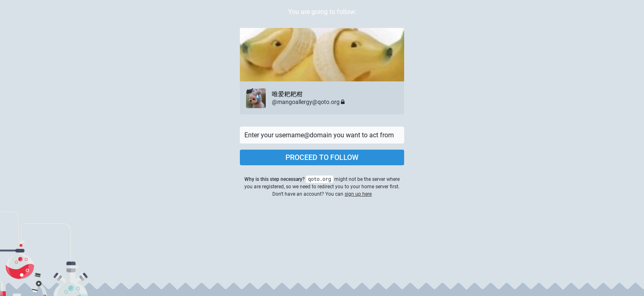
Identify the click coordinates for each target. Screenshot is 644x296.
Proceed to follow (322, 157)
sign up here (358, 194)
